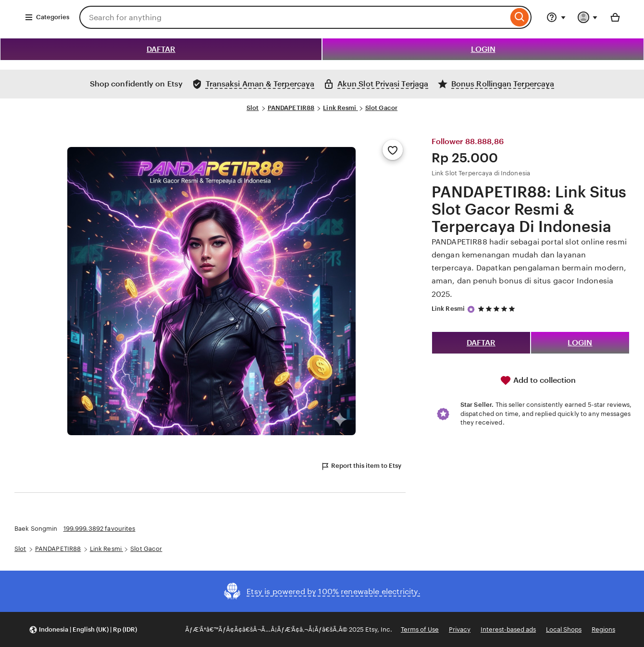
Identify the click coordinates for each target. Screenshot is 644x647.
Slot (253, 108)
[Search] (520, 17)
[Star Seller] (471, 309)
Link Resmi (340, 108)
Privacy (460, 629)
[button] (83, 629)
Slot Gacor (381, 108)
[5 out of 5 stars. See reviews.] (498, 309)
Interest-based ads (508, 629)
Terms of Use (420, 629)
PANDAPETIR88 (291, 108)
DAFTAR (161, 49)
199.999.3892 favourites (99, 529)
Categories (47, 17)
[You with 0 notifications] (588, 17)
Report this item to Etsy (361, 466)
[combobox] (294, 17)
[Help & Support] (556, 17)
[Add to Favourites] (393, 150)
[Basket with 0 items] (615, 17)
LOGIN (483, 49)
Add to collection (538, 380)
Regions (603, 629)
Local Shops (564, 629)
